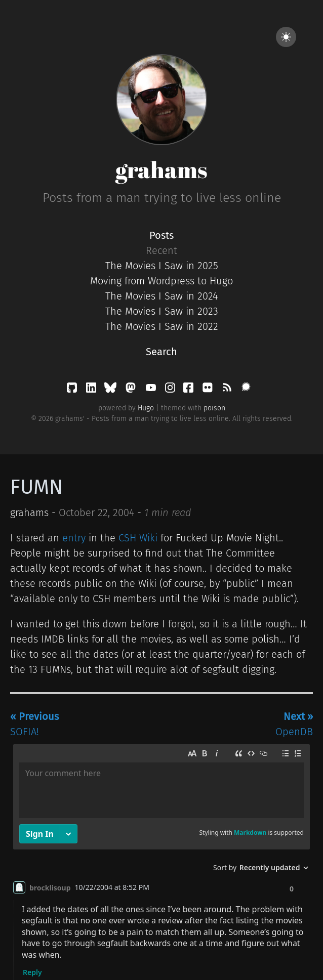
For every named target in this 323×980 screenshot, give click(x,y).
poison (214, 408)
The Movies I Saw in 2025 (162, 266)
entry (74, 538)
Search (161, 352)
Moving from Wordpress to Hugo (161, 281)
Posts (161, 235)
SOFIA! (34, 724)
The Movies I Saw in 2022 (162, 326)
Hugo (146, 408)
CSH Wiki (138, 538)
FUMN (36, 487)
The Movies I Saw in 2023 (162, 311)
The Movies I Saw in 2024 (161, 296)
